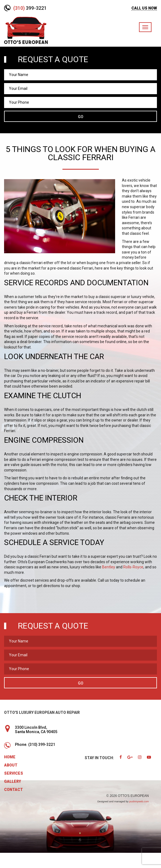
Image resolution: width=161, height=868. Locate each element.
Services (14, 773)
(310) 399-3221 (42, 745)
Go (81, 117)
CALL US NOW (144, 8)
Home (10, 757)
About (11, 765)
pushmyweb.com (139, 801)
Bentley (109, 567)
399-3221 (30, 8)
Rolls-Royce (133, 567)
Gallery (12, 781)
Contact (13, 790)
